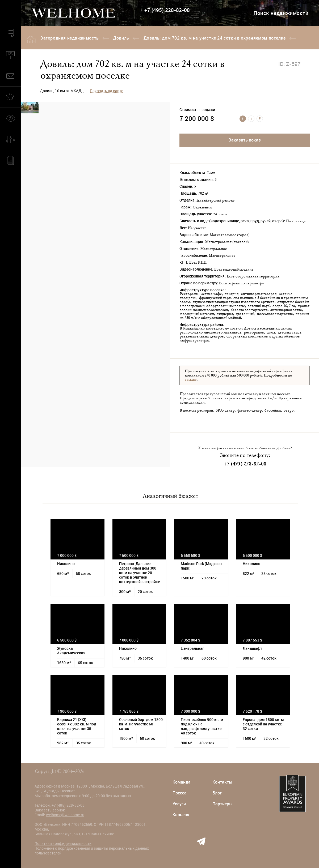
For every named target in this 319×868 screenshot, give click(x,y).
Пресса (180, 793)
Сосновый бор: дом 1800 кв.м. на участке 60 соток (141, 724)
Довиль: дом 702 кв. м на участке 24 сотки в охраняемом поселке (215, 38)
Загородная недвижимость (70, 38)
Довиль (121, 38)
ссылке (190, 380)
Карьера (181, 815)
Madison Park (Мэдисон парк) (201, 566)
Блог (217, 793)
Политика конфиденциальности (63, 844)
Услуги (179, 804)
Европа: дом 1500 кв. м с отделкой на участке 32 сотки (263, 724)
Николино (66, 564)
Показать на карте (106, 91)
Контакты (222, 782)
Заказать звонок (50, 810)
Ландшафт (252, 648)
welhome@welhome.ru (65, 815)
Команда (182, 782)
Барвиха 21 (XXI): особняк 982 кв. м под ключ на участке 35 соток (77, 726)
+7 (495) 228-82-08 (167, 10)
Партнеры (223, 804)
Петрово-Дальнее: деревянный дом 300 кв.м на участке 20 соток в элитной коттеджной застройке (139, 573)
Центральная (193, 648)
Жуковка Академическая (71, 651)
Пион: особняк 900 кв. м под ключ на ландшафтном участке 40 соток (202, 726)
